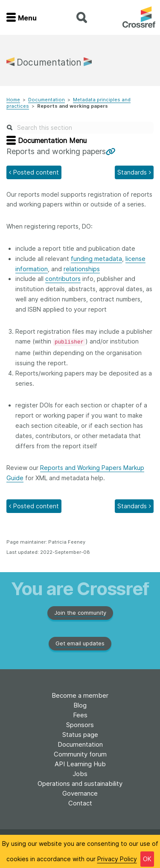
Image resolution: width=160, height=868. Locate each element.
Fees (80, 715)
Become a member (80, 695)
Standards (132, 172)
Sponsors (80, 725)
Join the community (80, 613)
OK (147, 859)
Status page (80, 735)
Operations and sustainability (80, 783)
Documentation (47, 100)
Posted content (36, 172)
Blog (80, 705)
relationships (82, 269)
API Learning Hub (80, 764)
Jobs (80, 774)
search (81, 17)
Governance (80, 793)
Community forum (80, 754)
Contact (80, 803)
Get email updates (80, 643)
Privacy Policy (117, 859)
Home (13, 100)
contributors (63, 279)
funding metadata (96, 259)
